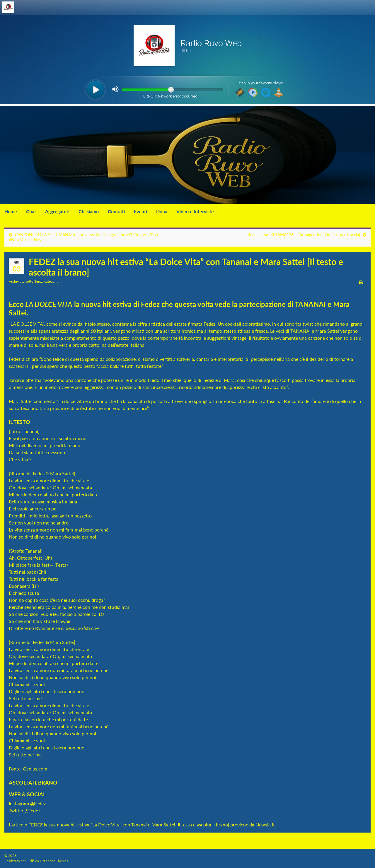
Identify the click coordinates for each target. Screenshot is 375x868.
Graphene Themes (54, 861)
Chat (31, 211)
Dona (162, 211)
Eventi (140, 211)
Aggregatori (57, 211)
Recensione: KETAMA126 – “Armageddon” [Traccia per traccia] (304, 235)
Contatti (116, 211)
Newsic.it (265, 825)
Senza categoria (46, 281)
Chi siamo (89, 211)
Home (11, 211)
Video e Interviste (195, 211)
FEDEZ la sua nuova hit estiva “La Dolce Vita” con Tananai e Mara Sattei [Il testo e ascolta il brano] (129, 825)
